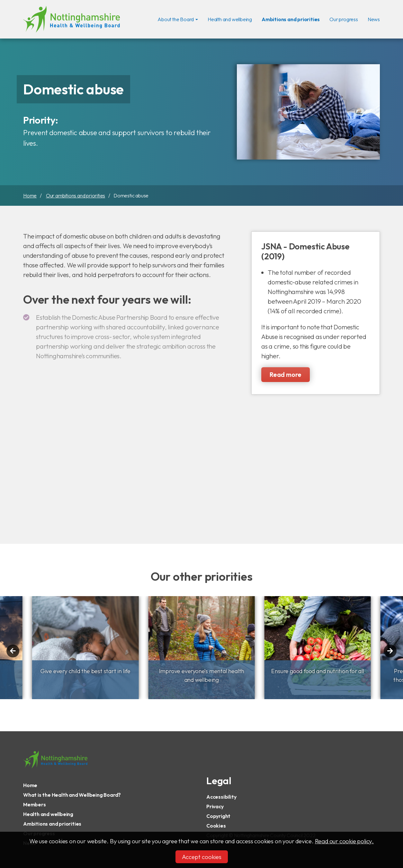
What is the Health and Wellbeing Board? (72, 795)
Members (35, 804)
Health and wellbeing (230, 19)
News (374, 19)
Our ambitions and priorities (76, 195)
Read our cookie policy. (344, 841)
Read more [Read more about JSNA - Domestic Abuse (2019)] (286, 374)
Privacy (215, 806)
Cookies (216, 826)
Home (30, 195)
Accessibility (221, 797)
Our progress (344, 19)
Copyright (218, 816)
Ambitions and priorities (291, 19)
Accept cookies (202, 857)
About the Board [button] (176, 19)
